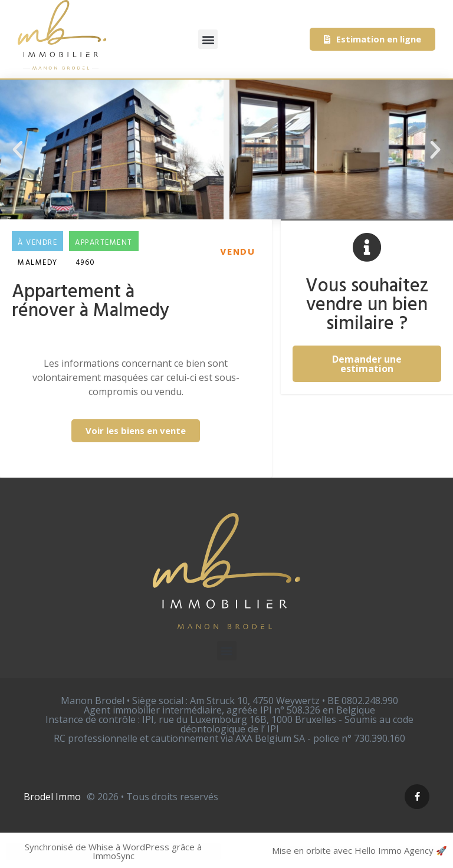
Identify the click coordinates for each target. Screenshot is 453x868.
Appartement (104, 243)
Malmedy (38, 263)
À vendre (37, 243)
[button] (208, 39)
